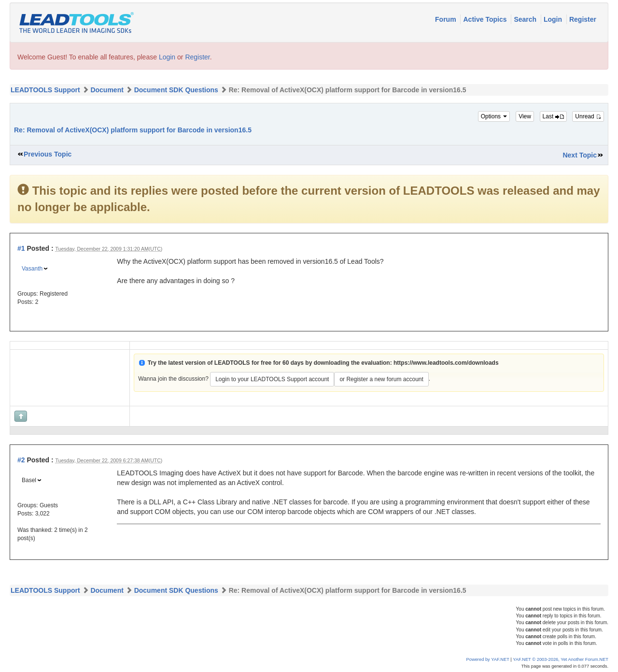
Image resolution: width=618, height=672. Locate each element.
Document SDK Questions (176, 90)
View (525, 116)
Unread (588, 116)
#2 (21, 460)
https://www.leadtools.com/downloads (446, 363)
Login (554, 19)
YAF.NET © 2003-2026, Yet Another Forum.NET (561, 659)
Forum (446, 19)
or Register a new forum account (381, 379)
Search (526, 19)
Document (107, 90)
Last (553, 116)
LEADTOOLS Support (45, 90)
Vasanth (32, 269)
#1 (21, 248)
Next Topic (580, 155)
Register (583, 19)
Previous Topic (48, 154)
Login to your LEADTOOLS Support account (272, 379)
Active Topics (486, 19)
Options (494, 116)
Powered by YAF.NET (488, 659)
